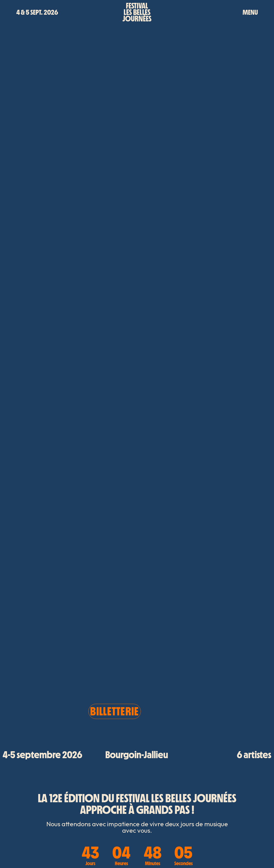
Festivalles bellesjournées (137, 12)
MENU (250, 12)
